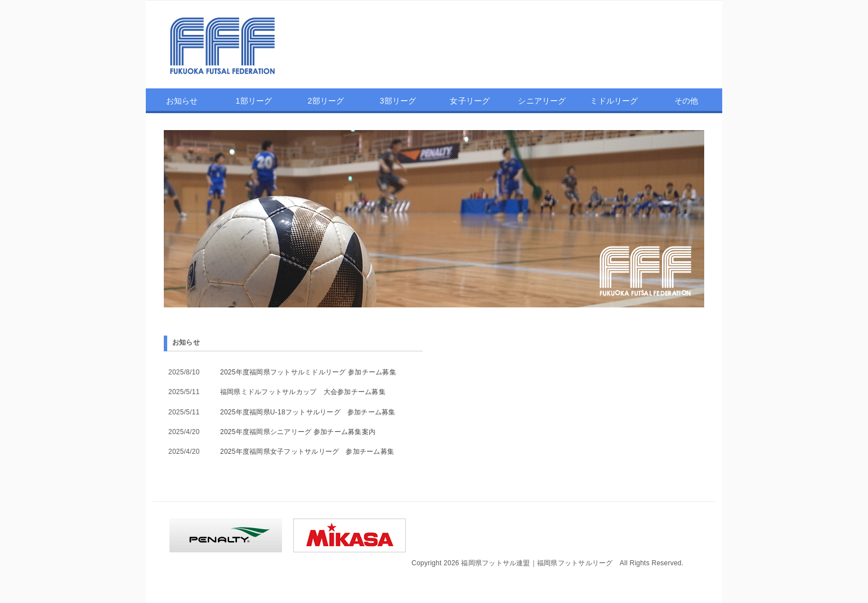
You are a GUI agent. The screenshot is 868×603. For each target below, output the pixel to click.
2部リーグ (326, 101)
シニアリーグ (542, 101)
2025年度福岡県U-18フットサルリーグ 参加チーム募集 (308, 412)
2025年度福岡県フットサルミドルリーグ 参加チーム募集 (308, 372)
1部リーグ (254, 101)
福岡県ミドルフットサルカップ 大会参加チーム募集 (303, 392)
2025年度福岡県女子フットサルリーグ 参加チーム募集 (307, 452)
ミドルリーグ (614, 101)
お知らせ (182, 101)
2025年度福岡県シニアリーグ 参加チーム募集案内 (298, 432)
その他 (686, 101)
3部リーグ (398, 101)
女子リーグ (470, 101)
